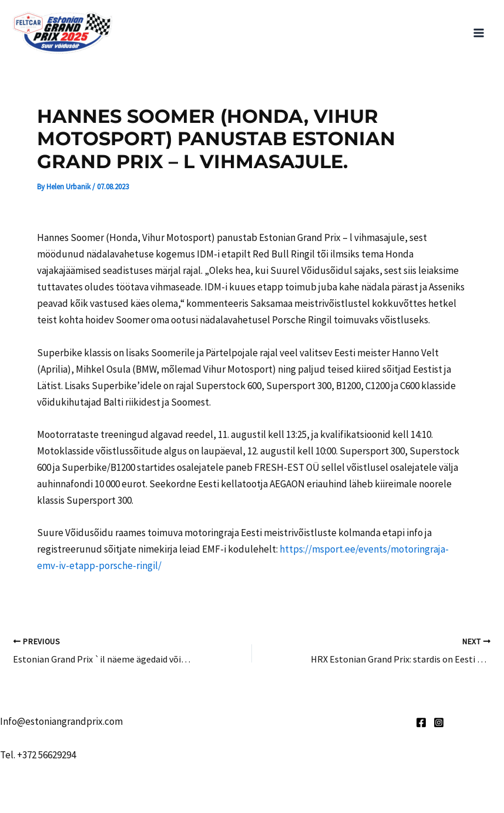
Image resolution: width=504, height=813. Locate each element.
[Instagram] (439, 722)
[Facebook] (421, 722)
